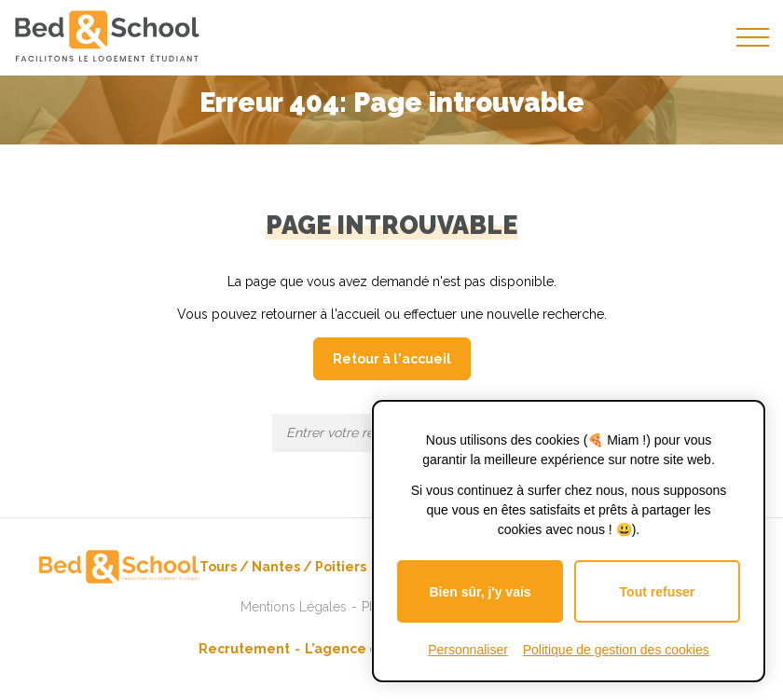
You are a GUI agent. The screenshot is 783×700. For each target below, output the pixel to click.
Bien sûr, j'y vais (480, 592)
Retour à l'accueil (392, 359)
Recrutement (244, 649)
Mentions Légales (294, 607)
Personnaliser (468, 650)
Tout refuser (658, 592)
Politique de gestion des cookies (616, 650)
